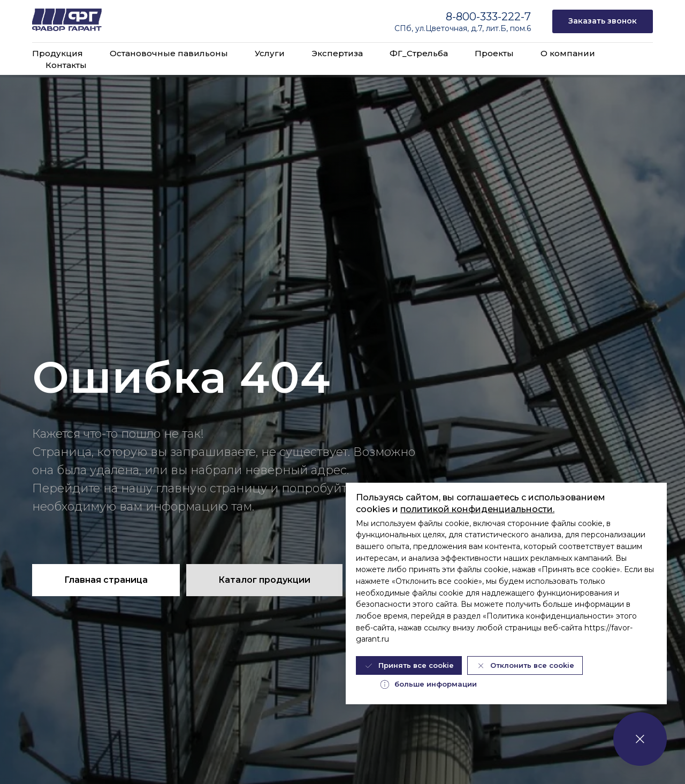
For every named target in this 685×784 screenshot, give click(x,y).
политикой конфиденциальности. (477, 509)
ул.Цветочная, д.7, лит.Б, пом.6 (473, 28)
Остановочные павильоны (169, 53)
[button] (603, 22)
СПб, (405, 28)
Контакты (66, 65)
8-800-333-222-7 (488, 17)
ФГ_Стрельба (419, 53)
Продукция (58, 53)
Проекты (494, 53)
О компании (568, 53)
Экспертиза (337, 53)
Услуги (270, 53)
